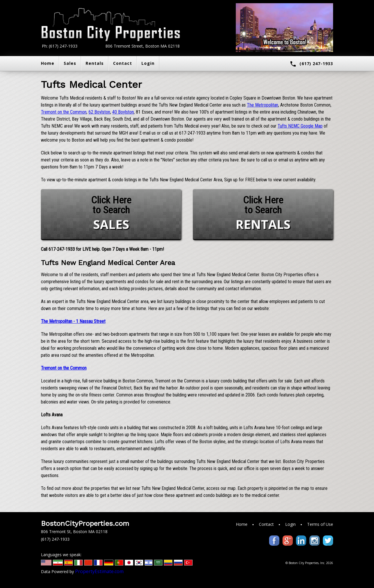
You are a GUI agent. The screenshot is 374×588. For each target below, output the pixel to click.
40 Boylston (123, 112)
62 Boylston (99, 112)
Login (148, 63)
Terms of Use (320, 524)
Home (48, 63)
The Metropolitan (263, 105)
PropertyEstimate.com (99, 571)
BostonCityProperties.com (85, 523)
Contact (123, 63)
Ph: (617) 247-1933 (60, 46)
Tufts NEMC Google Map (300, 126)
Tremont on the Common (64, 112)
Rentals (95, 63)
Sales (70, 63)
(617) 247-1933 (311, 64)
